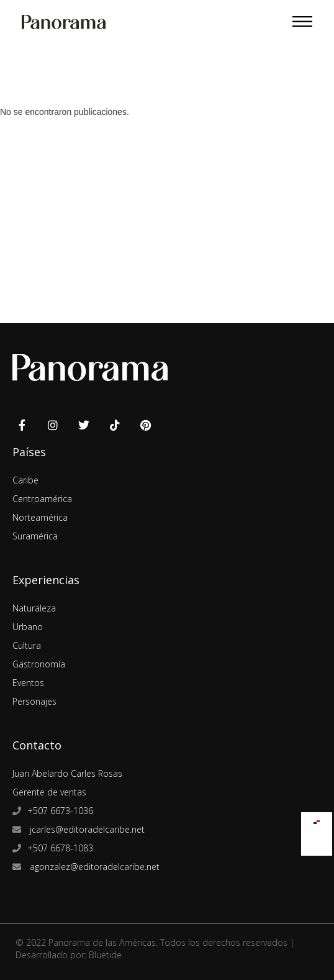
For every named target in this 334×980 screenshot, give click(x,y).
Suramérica (35, 536)
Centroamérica (42, 499)
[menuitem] (317, 819)
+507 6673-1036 (60, 811)
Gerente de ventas (49, 792)
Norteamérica (40, 517)
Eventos (28, 683)
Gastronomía (39, 664)
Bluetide (105, 955)
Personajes (34, 701)
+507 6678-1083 (60, 848)
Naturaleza (34, 608)
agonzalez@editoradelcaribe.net (93, 867)
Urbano (28, 627)
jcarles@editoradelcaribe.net (86, 829)
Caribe (25, 480)
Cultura (27, 645)
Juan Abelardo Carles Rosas (67, 773)
